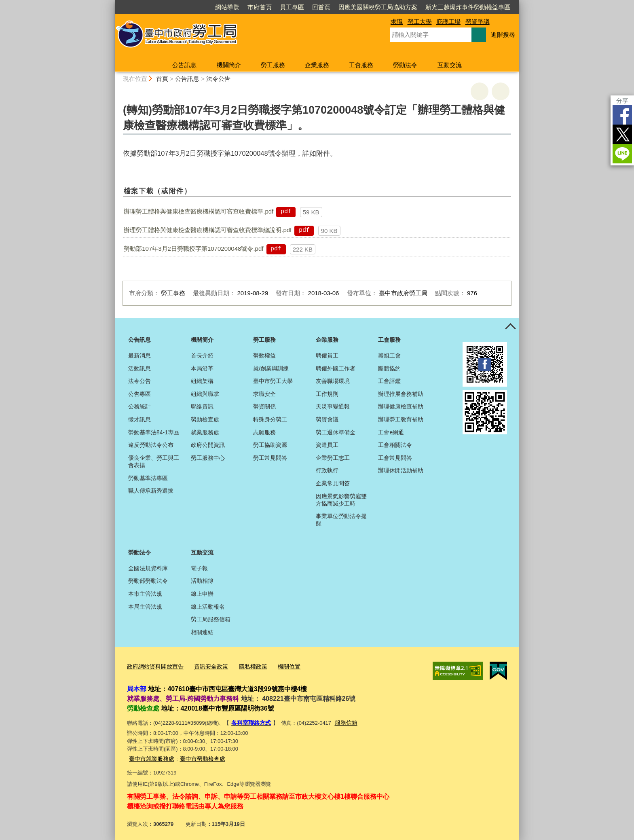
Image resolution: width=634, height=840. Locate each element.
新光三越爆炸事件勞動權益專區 (468, 7)
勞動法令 (405, 65)
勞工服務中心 (208, 458)
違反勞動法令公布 (151, 445)
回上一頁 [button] (501, 91)
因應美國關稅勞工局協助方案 (378, 7)
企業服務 (317, 65)
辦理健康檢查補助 (401, 406)
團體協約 (389, 368)
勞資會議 (327, 419)
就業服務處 (205, 432)
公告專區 (139, 394)
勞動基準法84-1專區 (154, 432)
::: (111, 3)
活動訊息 (139, 368)
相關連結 (202, 632)
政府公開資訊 (208, 445)
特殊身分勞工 (270, 419)
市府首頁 (260, 7)
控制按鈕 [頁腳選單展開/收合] (510, 327)
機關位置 (280, 665)
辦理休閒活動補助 (401, 470)
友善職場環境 (333, 381)
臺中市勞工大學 (273, 381)
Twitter (622, 134)
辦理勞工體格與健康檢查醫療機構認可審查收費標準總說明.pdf (208, 230)
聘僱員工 (327, 355)
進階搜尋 (503, 35)
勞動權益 (264, 355)
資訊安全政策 (206, 665)
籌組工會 (389, 355)
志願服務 (264, 432)
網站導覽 (227, 7)
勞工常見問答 (270, 458)
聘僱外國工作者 (336, 368)
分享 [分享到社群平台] (622, 101)
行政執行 (327, 470)
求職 (397, 22)
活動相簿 (202, 581)
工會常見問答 (395, 458)
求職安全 (264, 394)
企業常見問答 (333, 483)
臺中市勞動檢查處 (198, 755)
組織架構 (202, 381)
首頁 (162, 79)
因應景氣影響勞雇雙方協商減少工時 (341, 500)
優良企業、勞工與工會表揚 (154, 461)
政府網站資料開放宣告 (153, 665)
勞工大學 (420, 22)
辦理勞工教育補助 (401, 419)
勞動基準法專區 (148, 478)
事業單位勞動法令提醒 (341, 520)
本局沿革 (202, 368)
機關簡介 (229, 65)
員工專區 (292, 7)
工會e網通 (391, 432)
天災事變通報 (333, 406)
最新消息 (139, 355)
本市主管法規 (145, 594)
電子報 (199, 568)
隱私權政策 (246, 665)
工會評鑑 (389, 381)
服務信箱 (342, 721)
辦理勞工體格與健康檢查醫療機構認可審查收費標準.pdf (199, 211)
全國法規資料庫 (148, 568)
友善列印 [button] (480, 91)
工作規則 (327, 394)
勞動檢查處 (205, 419)
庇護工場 (448, 22)
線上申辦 (202, 594)
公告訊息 (184, 65)
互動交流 (450, 65)
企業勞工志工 (333, 458)
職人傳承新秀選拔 (151, 491)
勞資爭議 (478, 22)
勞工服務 (273, 65)
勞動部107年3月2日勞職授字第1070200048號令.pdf (193, 249)
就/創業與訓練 (271, 368)
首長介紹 (202, 355)
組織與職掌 (205, 394)
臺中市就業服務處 (150, 755)
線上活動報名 (208, 607)
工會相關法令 (395, 445)
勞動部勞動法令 (148, 581)
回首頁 (321, 7)
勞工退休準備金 (336, 432)
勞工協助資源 (270, 445)
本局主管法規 (145, 607)
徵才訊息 (139, 419)
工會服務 (361, 65)
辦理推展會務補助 (401, 394)
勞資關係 (264, 406)
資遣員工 (327, 445)
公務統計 (139, 406)
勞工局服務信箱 (211, 619)
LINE (622, 154)
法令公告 (218, 79)
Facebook (622, 115)
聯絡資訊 (202, 406)
